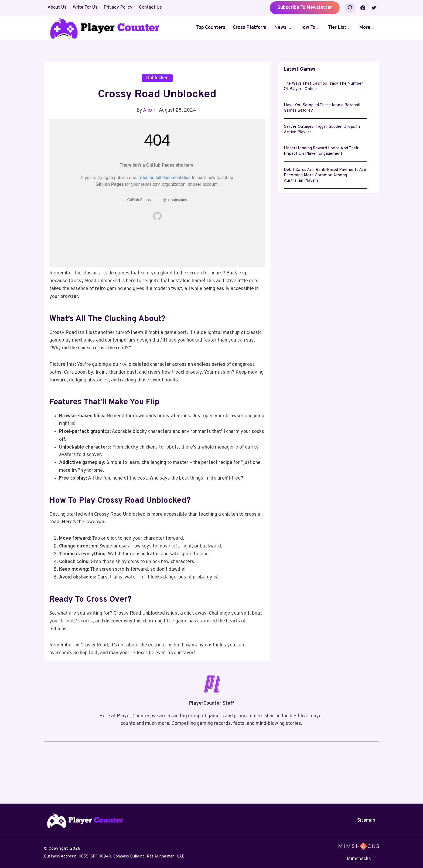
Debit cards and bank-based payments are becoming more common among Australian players (322, 185)
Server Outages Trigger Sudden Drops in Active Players (323, 135)
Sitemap (366, 820)
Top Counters (211, 28)
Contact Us (150, 8)
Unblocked (157, 78)
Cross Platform (250, 28)
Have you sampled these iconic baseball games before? (323, 111)
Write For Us (85, 8)
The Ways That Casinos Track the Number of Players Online (325, 87)
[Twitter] (374, 8)
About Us (57, 8)
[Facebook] (363, 8)
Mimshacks (359, 859)
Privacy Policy (118, 8)
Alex (148, 110)
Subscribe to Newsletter (305, 8)
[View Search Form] (350, 8)
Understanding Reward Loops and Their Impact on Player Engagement (322, 159)
